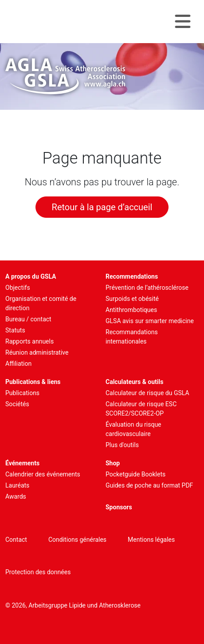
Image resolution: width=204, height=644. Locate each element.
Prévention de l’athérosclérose (147, 288)
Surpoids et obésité (132, 299)
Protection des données (38, 572)
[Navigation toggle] (183, 22)
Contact (16, 540)
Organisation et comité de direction (41, 303)
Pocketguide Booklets (135, 474)
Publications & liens (33, 382)
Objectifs (18, 288)
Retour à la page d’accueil (102, 207)
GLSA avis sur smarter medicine (150, 321)
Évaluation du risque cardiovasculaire (133, 429)
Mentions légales (151, 540)
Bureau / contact (28, 319)
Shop (113, 463)
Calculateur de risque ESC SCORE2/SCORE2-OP (141, 409)
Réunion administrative (37, 352)
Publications (22, 393)
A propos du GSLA (31, 276)
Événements (22, 463)
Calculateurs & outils (134, 382)
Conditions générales (77, 540)
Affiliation (18, 364)
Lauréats (17, 485)
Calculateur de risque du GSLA (147, 393)
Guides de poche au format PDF (149, 485)
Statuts (15, 330)
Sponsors (119, 507)
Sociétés (17, 404)
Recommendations (132, 276)
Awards (16, 496)
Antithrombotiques (131, 310)
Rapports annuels (29, 341)
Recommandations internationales (132, 337)
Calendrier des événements (43, 474)
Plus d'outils (122, 445)
